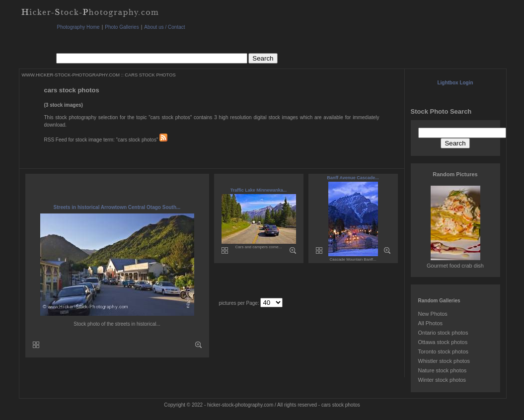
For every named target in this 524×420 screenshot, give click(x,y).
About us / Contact (164, 27)
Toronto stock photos (444, 351)
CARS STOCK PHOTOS (150, 75)
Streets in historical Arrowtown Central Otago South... (117, 207)
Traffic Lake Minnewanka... (259, 190)
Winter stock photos (442, 380)
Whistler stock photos (444, 361)
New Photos (433, 314)
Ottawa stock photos (443, 342)
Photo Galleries (122, 27)
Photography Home (78, 27)
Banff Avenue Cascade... (353, 178)
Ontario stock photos (443, 333)
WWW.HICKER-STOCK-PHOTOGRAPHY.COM (71, 75)
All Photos (431, 323)
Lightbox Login (455, 83)
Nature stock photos (443, 370)
